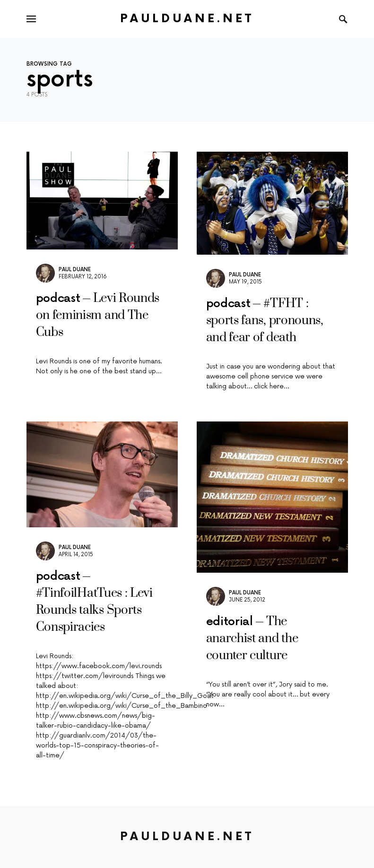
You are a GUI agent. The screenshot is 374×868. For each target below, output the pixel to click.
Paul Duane (75, 270)
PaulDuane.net (187, 19)
